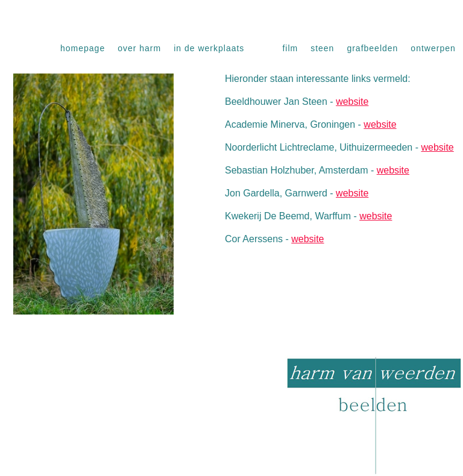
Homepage (83, 48)
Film (290, 48)
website (352, 102)
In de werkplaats (209, 48)
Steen (322, 48)
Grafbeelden (372, 48)
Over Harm (139, 48)
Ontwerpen (433, 48)
